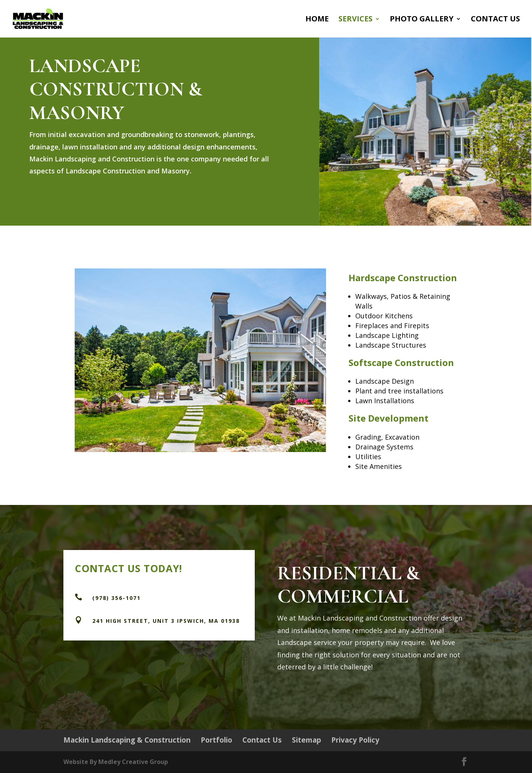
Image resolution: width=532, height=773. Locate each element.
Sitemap (307, 740)
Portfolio (216, 740)
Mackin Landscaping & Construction (127, 740)
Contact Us (495, 20)
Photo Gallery (422, 20)
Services (355, 20)
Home (317, 20)
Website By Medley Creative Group (116, 762)
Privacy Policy (355, 740)
